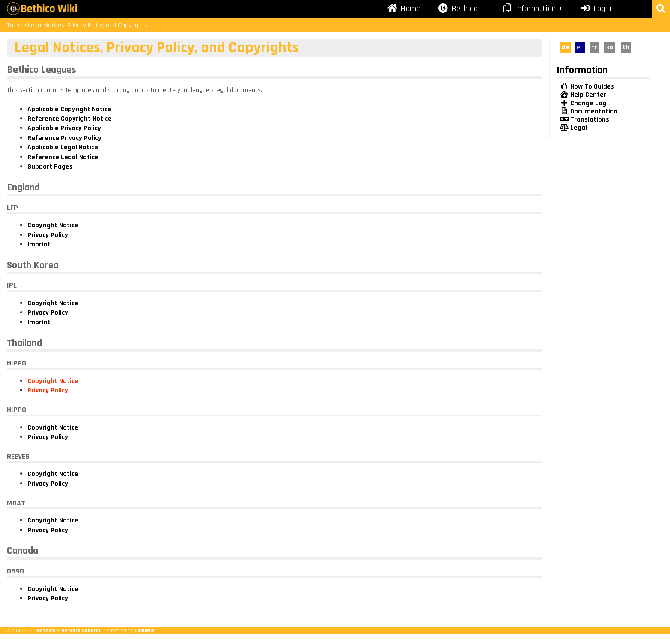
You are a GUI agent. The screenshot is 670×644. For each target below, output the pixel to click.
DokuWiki (145, 630)
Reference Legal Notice (63, 157)
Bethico (46, 630)
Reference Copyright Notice (70, 119)
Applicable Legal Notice (63, 147)
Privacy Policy (48, 235)
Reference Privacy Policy (64, 138)
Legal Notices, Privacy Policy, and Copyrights (88, 25)
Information (529, 9)
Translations (585, 120)
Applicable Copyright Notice (69, 109)
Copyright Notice (53, 225)
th (626, 47)
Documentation (589, 111)
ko (610, 47)
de (565, 47)
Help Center (583, 95)
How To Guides (587, 87)
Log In (597, 9)
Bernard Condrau (82, 630)
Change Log (583, 103)
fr (594, 47)
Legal (573, 128)
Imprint (39, 245)
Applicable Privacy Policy (64, 128)
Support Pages (50, 167)
